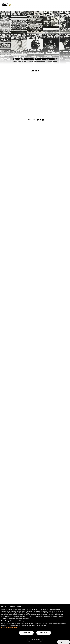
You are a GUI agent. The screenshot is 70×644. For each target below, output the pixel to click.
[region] (35, 624)
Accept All (44, 633)
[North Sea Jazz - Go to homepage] (7, 5)
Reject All (26, 633)
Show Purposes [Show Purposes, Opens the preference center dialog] (35, 640)
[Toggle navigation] (67, 5)
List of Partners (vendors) (9, 627)
